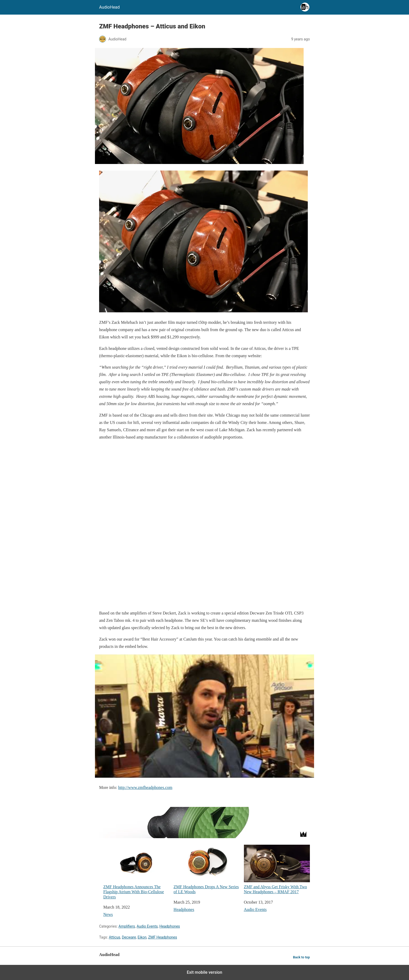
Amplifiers (127, 926)
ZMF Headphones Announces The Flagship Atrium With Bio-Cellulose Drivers (136, 872)
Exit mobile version (204, 972)
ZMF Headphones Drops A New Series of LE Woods (206, 869)
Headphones (184, 909)
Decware (129, 937)
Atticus (115, 937)
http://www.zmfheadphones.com (145, 787)
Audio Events (255, 909)
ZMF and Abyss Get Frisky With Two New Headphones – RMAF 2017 (277, 869)
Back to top (301, 957)
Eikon (142, 937)
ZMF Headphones (163, 937)
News (108, 914)
